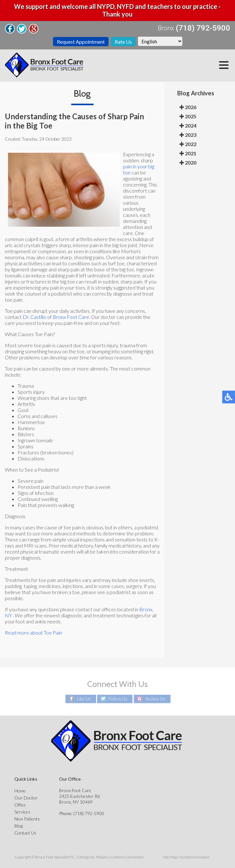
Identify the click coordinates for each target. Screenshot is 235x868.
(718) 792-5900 (203, 28)
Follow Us (118, 699)
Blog (19, 826)
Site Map (170, 857)
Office (20, 805)
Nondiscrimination (194, 857)
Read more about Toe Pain (33, 633)
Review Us (155, 699)
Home (20, 791)
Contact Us (25, 833)
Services (22, 812)
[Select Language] (160, 41)
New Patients (27, 819)
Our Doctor (26, 798)
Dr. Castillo (34, 317)
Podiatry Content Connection (120, 857)
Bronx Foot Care (71, 317)
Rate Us (123, 42)
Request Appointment (81, 42)
